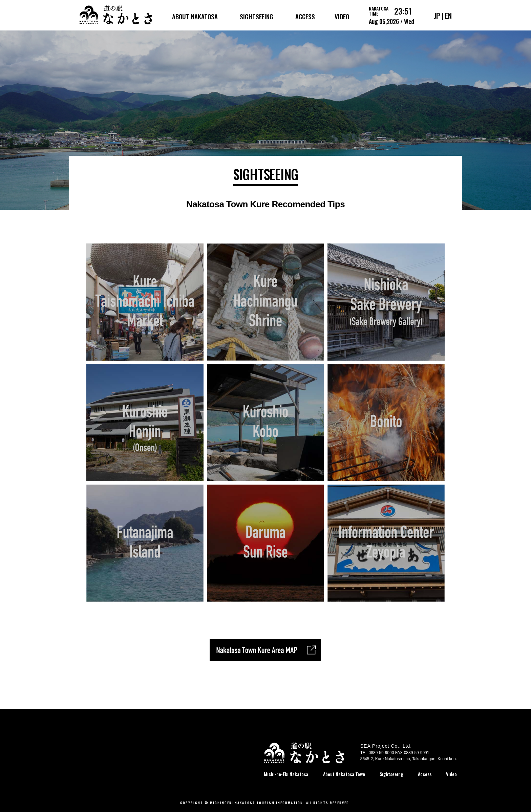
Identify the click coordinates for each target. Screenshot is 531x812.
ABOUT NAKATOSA (195, 16)
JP (437, 16)
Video (451, 774)
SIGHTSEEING (257, 16)
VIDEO (342, 16)
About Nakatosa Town (344, 774)
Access (425, 774)
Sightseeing (391, 774)
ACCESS (305, 16)
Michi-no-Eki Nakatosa (286, 774)
